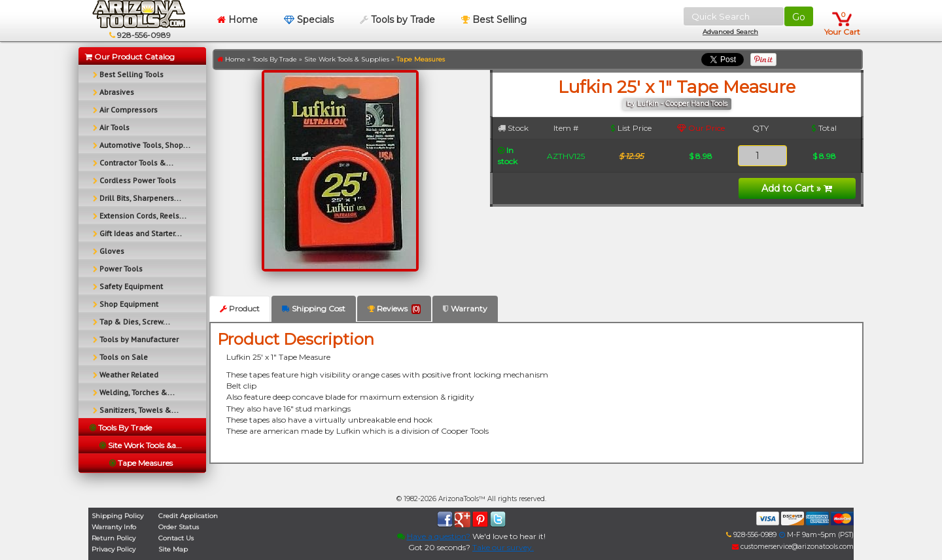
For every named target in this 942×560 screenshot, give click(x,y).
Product (240, 308)
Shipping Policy (117, 516)
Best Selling (494, 20)
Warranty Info (114, 527)
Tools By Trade (275, 59)
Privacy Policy (113, 549)
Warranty (465, 308)
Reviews (394, 309)
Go (799, 17)
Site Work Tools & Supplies (347, 59)
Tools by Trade (397, 20)
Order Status (179, 527)
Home (237, 20)
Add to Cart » (797, 188)
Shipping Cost (314, 308)
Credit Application (188, 516)
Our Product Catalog (130, 57)
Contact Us (176, 538)
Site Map (173, 549)
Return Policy (113, 538)
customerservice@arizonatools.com (793, 547)
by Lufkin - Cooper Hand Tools (677, 104)
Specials (309, 20)
